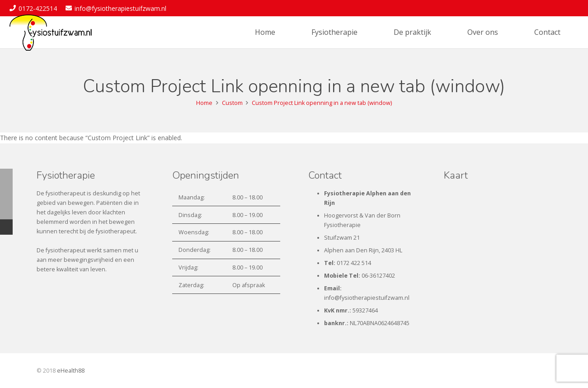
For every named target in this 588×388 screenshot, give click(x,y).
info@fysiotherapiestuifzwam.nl (367, 298)
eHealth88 (71, 371)
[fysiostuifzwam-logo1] (51, 33)
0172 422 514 (354, 263)
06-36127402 (378, 276)
